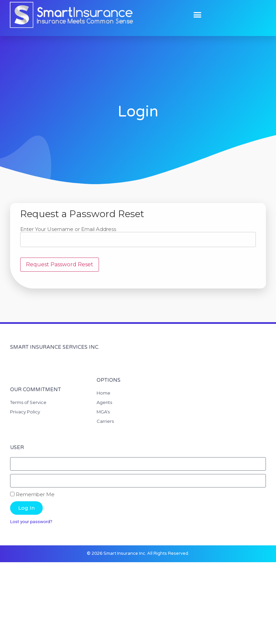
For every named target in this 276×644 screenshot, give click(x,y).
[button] (198, 15)
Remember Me (32, 494)
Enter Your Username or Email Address (68, 229)
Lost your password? (31, 521)
